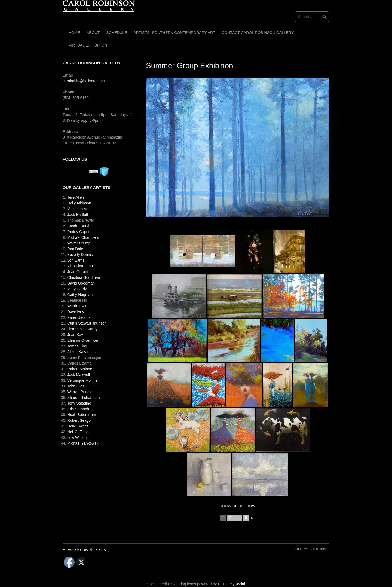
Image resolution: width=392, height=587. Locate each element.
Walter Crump (79, 243)
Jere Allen (76, 197)
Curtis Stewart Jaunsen (87, 323)
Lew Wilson (77, 438)
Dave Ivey (76, 312)
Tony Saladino (79, 403)
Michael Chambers (83, 237)
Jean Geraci (77, 272)
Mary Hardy (77, 289)
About (93, 33)
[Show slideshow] (238, 506)
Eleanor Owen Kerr (83, 340)
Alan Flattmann (80, 266)
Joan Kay (75, 335)
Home (74, 33)
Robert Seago (79, 420)
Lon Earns (76, 260)
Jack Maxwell (79, 375)
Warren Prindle (80, 392)
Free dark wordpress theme (309, 549)
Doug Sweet (78, 426)
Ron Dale (75, 249)
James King (77, 346)
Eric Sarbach (78, 409)
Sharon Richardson (84, 398)
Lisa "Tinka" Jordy (82, 329)
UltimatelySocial (231, 584)
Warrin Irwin (77, 306)
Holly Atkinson (79, 203)
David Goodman (81, 283)
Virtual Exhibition (88, 45)
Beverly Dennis (80, 255)
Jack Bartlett (78, 215)
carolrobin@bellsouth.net (84, 81)
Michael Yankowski (83, 443)
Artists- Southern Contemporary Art (174, 33)
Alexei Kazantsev (82, 352)
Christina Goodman (84, 277)
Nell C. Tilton (78, 432)
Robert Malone (80, 369)
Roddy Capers (79, 232)
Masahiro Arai (79, 209)
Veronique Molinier (83, 380)
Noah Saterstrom (82, 415)
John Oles (76, 386)
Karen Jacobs (79, 317)
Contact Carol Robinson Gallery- (258, 33)
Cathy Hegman (80, 295)
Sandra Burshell (81, 226)
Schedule (117, 33)
